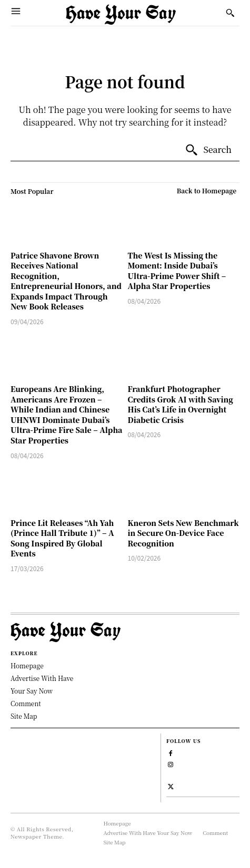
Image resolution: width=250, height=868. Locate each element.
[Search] (208, 150)
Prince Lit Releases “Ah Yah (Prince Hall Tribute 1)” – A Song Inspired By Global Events (62, 538)
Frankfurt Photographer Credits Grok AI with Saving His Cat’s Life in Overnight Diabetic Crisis (181, 404)
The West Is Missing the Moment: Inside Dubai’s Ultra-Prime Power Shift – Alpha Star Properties (177, 271)
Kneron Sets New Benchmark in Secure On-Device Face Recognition (183, 533)
